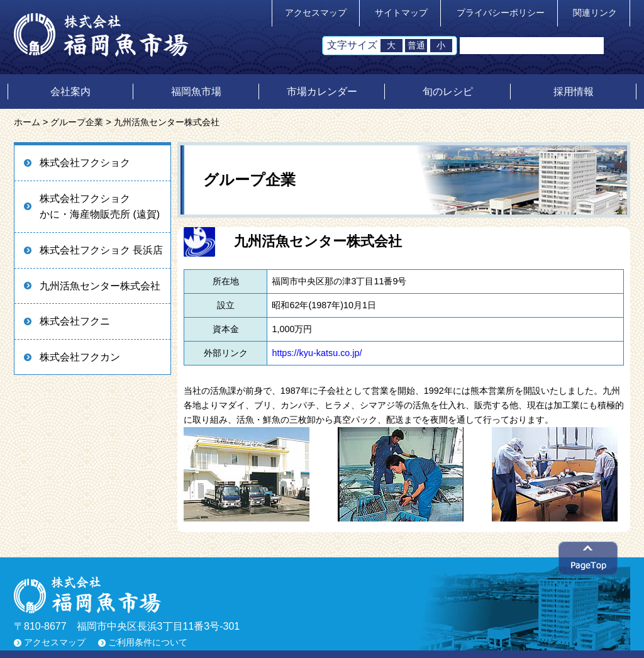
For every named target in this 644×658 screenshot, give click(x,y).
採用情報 (574, 92)
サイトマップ (401, 13)
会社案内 (70, 92)
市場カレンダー (322, 92)
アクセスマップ (316, 13)
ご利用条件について (148, 643)
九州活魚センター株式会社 (100, 286)
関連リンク (595, 13)
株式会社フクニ (75, 321)
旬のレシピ (448, 92)
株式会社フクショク (85, 163)
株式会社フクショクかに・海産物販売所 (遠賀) (100, 207)
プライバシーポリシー (501, 13)
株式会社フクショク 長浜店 (101, 250)
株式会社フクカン (80, 357)
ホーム (27, 122)
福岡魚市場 (196, 92)
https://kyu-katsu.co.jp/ (317, 353)
